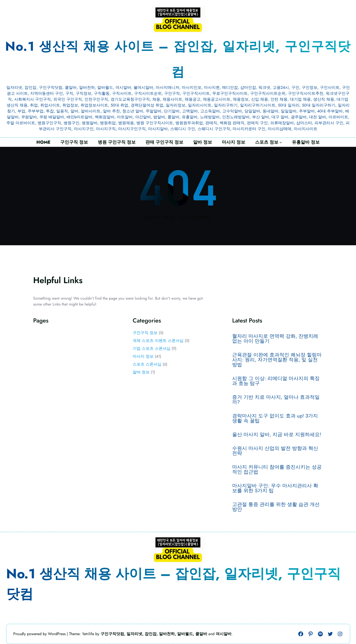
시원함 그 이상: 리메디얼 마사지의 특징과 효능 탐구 (276, 381)
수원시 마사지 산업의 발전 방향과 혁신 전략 (275, 451)
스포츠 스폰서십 (147, 364)
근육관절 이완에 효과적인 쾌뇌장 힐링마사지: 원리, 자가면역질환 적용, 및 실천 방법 (277, 360)
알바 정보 (141, 372)
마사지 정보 (143, 356)
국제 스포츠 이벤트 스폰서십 (158, 341)
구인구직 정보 (145, 333)
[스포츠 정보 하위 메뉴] (281, 142)
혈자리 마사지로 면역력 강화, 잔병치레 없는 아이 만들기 (275, 339)
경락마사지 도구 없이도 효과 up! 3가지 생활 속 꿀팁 (275, 418)
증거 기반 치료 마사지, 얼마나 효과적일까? (276, 400)
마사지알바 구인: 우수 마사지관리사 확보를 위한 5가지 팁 (275, 488)
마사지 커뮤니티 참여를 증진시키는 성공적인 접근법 (277, 470)
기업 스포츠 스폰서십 (152, 348)
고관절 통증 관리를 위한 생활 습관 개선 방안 (276, 507)
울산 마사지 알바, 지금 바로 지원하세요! (277, 435)
